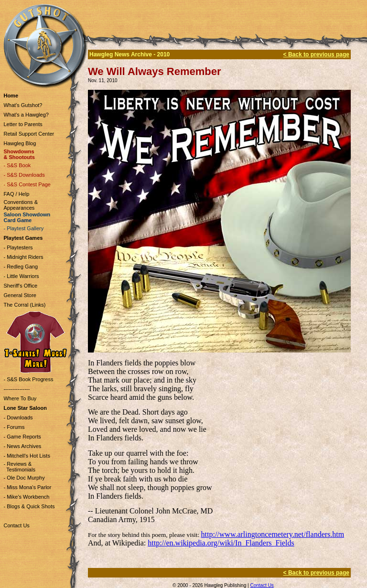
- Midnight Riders (23, 257)
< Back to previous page (316, 54)
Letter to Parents (23, 124)
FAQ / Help (16, 194)
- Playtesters (18, 247)
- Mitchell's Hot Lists (27, 456)
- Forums (14, 427)
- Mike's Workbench (26, 497)
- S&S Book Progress (28, 379)
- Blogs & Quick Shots (29, 506)
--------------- (16, 389)
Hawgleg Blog (20, 143)
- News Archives (22, 446)
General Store (20, 295)
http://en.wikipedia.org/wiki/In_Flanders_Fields (221, 543)
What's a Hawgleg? (26, 115)
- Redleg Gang (21, 267)
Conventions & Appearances (21, 205)
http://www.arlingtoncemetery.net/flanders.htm (273, 534)
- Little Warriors (21, 276)
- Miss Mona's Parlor (27, 487)
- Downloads (18, 417)
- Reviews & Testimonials (19, 467)
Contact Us (16, 525)
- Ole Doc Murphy (24, 478)
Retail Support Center (29, 134)
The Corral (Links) (24, 305)
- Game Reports (22, 437)
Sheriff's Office (20, 286)
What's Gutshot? (23, 105)
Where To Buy (20, 398)
